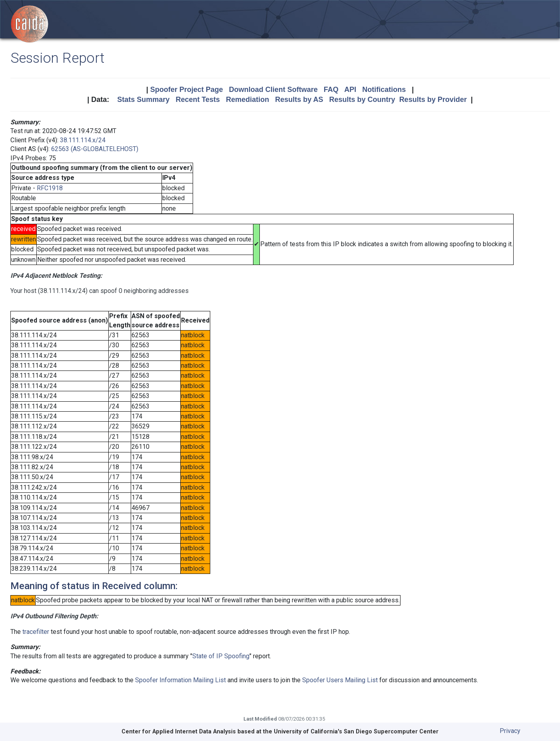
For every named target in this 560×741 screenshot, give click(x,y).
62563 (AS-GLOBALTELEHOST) (95, 149)
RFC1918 (50, 188)
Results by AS (299, 100)
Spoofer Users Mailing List (340, 680)
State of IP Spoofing (221, 656)
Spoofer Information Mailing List (180, 680)
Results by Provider (433, 100)
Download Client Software (273, 90)
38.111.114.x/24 (83, 140)
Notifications (384, 90)
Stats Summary (143, 100)
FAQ (331, 90)
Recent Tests (198, 100)
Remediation (247, 100)
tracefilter (36, 632)
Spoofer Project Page (187, 90)
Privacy (510, 731)
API (350, 90)
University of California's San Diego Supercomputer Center (356, 732)
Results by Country (362, 100)
